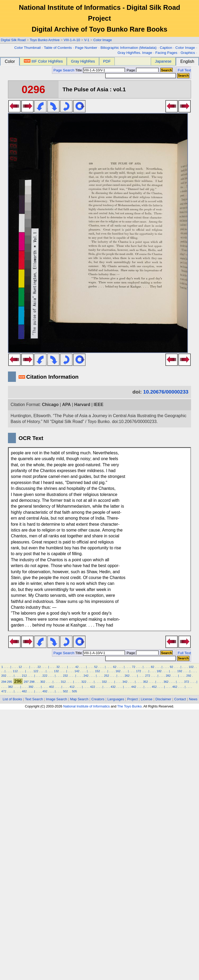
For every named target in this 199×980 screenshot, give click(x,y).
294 (4, 682)
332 (105, 682)
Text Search (34, 699)
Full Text (184, 70)
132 (56, 671)
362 (166, 682)
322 (84, 682)
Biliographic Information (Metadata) (129, 48)
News (193, 699)
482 (25, 691)
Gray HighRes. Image (135, 53)
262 (127, 676)
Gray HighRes (83, 61)
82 (152, 667)
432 (113, 687)
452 (154, 687)
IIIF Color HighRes (43, 61)
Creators (98, 699)
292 (189, 676)
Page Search (64, 70)
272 (148, 676)
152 (98, 671)
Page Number (86, 48)
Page (142, 70)
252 (107, 676)
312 (63, 682)
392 (31, 687)
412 (72, 687)
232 (66, 676)
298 (32, 682)
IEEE (99, 405)
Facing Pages (166, 53)
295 (10, 682)
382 (10, 687)
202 (4, 676)
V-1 (87, 40)
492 (45, 691)
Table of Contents (58, 48)
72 (134, 667)
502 (66, 691)
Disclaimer (163, 699)
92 (171, 667)
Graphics (188, 53)
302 (43, 682)
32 (58, 667)
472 (4, 691)
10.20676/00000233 (166, 392)
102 (191, 667)
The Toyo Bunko (129, 706)
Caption (166, 48)
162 (118, 671)
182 (159, 671)
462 (175, 687)
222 (45, 676)
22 (39, 667)
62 (115, 667)
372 (187, 682)
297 (26, 682)
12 (20, 667)
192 (180, 671)
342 (125, 682)
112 (15, 671)
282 (168, 676)
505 (75, 691)
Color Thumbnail (27, 48)
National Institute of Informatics (86, 706)
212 (25, 676)
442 (134, 687)
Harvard (82, 405)
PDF (107, 61)
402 (52, 687)
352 (146, 682)
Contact (180, 699)
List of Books (12, 699)
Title (100, 70)
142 (77, 671)
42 (77, 667)
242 (86, 676)
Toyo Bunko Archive (45, 40)
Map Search (79, 699)
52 (96, 667)
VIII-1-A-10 (72, 40)
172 (139, 671)
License (147, 699)
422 (93, 687)
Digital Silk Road (13, 40)
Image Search (57, 699)
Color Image (103, 40)
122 (36, 671)
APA (66, 405)
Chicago (50, 405)
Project (132, 699)
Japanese (163, 61)
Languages (116, 699)
